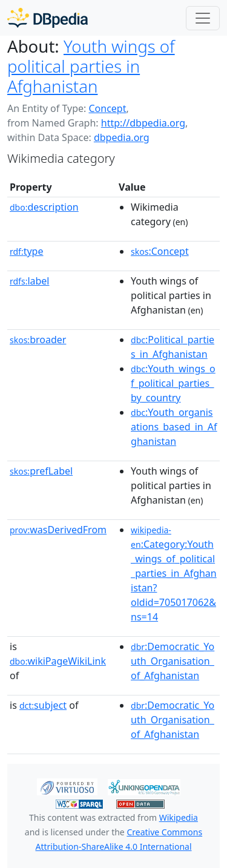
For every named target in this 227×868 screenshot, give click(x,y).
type (27, 251)
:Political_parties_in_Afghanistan (173, 347)
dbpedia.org (122, 137)
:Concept (160, 251)
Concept (107, 108)
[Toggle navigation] (203, 18)
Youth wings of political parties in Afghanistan (91, 66)
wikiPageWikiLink (58, 661)
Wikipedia (179, 817)
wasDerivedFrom (58, 530)
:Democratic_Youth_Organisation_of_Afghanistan (173, 661)
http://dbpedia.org (143, 123)
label (30, 281)
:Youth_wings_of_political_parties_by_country (173, 383)
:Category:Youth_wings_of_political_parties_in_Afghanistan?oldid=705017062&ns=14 (174, 574)
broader (38, 340)
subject (43, 705)
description (44, 207)
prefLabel (41, 471)
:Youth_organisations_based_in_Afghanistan (174, 427)
